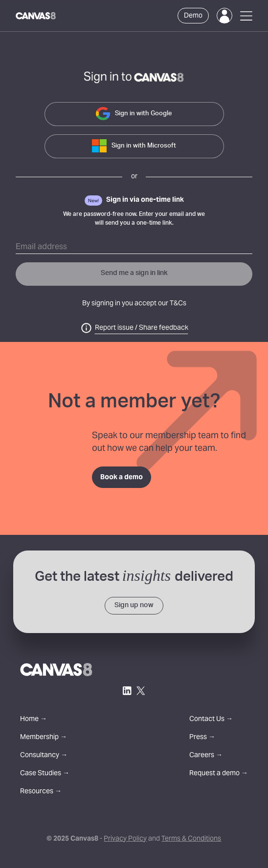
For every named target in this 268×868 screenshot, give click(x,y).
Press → (202, 738)
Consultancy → (44, 756)
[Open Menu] (246, 16)
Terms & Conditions (191, 839)
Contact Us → (211, 720)
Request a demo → (219, 774)
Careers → (206, 756)
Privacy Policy (125, 839)
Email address (41, 247)
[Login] (224, 16)
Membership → (44, 738)
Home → (33, 720)
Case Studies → (45, 774)
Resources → (41, 792)
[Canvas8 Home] (36, 16)
